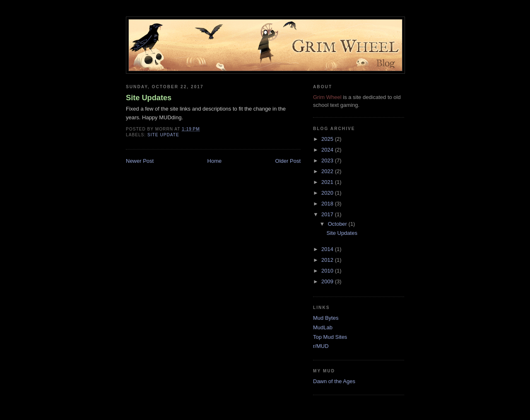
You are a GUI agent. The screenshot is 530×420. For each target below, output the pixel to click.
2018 (328, 204)
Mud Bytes (326, 318)
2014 (328, 249)
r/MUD (321, 346)
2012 (328, 260)
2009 (328, 281)
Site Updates (149, 98)
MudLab (323, 327)
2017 (328, 214)
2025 (328, 139)
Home (215, 161)
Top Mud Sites (330, 337)
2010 (328, 271)
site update (163, 135)
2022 (328, 171)
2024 (328, 150)
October (338, 224)
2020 (328, 193)
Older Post (288, 161)
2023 (328, 161)
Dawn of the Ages (334, 381)
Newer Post (140, 161)
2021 (328, 182)
